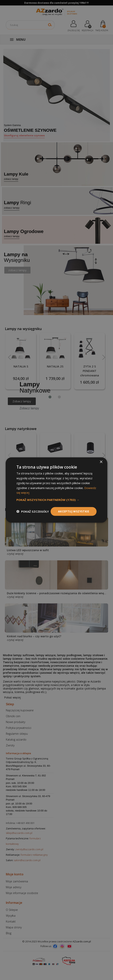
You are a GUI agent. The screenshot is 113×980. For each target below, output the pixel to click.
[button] (56, 500)
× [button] (101, 462)
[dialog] (56, 490)
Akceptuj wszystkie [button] (74, 511)
